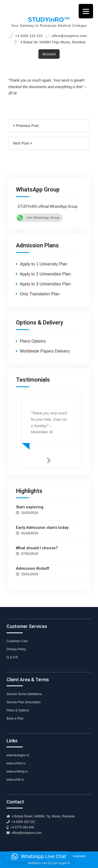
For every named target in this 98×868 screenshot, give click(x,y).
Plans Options (33, 341)
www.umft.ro (15, 780)
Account (49, 54)
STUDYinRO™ (49, 20)
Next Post (21, 143)
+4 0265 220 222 (29, 36)
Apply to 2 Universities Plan (45, 274)
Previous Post (27, 126)
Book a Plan (15, 718)
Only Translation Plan (40, 294)
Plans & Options (18, 710)
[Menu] (86, 11)
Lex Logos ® (61, 863)
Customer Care (17, 641)
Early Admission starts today (42, 528)
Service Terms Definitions (24, 694)
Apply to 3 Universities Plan (45, 284)
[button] (39, 856)
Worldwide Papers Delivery (45, 351)
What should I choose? (37, 548)
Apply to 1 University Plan (44, 264)
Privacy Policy (16, 649)
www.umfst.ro (16, 763)
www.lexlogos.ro (18, 755)
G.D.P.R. (13, 657)
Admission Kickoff (33, 568)
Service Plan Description (24, 702)
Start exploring (30, 507)
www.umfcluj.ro (17, 771)
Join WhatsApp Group (38, 218)
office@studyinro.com (69, 36)
